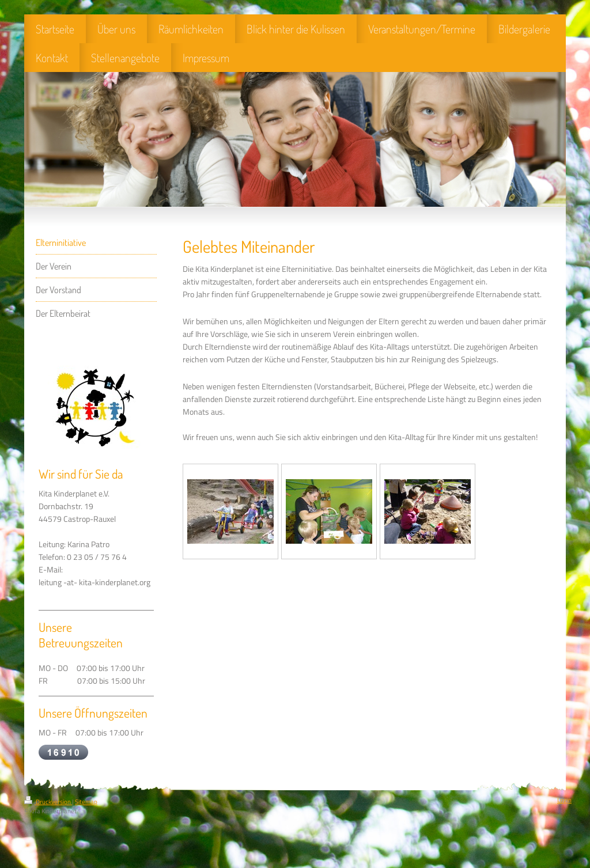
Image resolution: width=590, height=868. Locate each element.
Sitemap (86, 802)
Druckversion (48, 802)
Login (564, 800)
